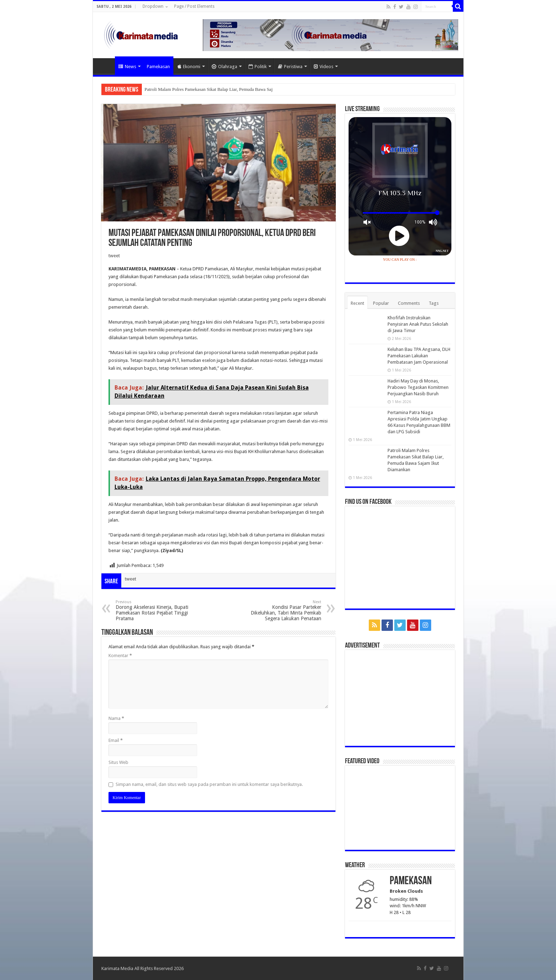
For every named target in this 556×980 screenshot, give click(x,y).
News (127, 67)
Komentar (120, 656)
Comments (409, 303)
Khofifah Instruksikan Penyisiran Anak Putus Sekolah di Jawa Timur (418, 324)
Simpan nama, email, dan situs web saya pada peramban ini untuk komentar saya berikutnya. (209, 784)
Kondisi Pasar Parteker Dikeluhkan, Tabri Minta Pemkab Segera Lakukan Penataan (285, 610)
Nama (116, 718)
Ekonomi (189, 67)
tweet (114, 256)
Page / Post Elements (194, 6)
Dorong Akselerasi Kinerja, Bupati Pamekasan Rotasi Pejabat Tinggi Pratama (152, 610)
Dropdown (153, 6)
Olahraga (224, 67)
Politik (258, 67)
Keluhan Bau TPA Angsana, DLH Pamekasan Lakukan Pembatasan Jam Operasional (419, 356)
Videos (324, 67)
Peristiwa (290, 67)
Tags (434, 303)
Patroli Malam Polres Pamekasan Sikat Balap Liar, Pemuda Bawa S (207, 89)
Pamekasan (158, 67)
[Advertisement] (400, 698)
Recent (357, 303)
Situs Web (118, 762)
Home (106, 66)
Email (116, 740)
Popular (381, 303)
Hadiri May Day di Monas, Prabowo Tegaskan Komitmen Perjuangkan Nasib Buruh (418, 387)
